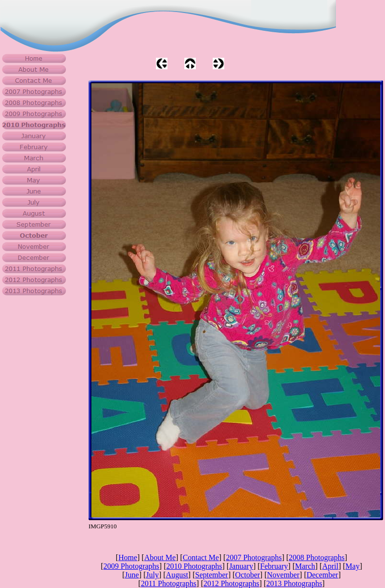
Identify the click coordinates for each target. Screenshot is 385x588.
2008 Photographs (317, 557)
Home (128, 557)
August (177, 575)
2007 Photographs (254, 557)
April (330, 566)
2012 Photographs (231, 583)
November (283, 575)
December (322, 575)
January (241, 566)
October (248, 575)
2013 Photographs (294, 583)
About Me (160, 557)
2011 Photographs (169, 583)
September (212, 575)
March (305, 566)
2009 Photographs (131, 566)
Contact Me (201, 557)
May (353, 566)
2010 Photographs (194, 566)
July (152, 575)
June (132, 575)
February (274, 566)
